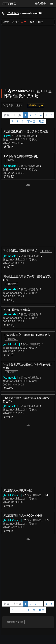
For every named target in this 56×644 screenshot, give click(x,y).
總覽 (6, 22)
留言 (32, 22)
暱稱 (40, 22)
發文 (24, 22)
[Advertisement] (28, 57)
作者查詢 (13, 13)
